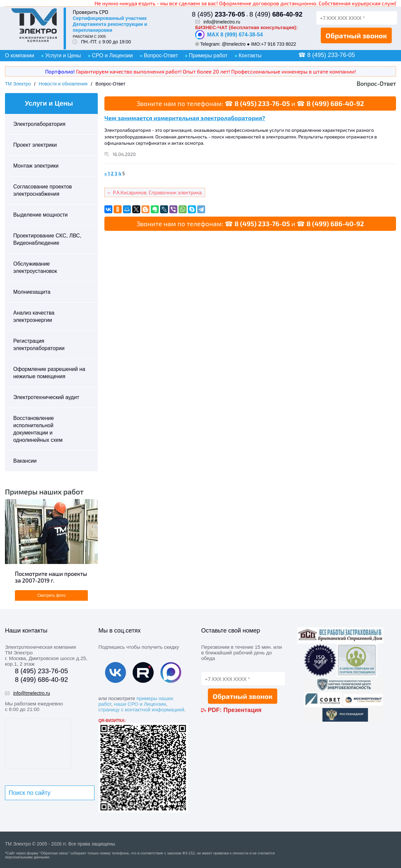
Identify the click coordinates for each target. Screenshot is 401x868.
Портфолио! (60, 71)
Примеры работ (208, 55)
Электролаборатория (39, 124)
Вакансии (25, 461)
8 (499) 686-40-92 (335, 103)
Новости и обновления (63, 84)
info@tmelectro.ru (222, 22)
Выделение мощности (40, 215)
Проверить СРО (90, 12)
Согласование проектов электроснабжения (43, 190)
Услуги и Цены (63, 55)
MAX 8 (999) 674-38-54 (229, 35)
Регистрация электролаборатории (39, 345)
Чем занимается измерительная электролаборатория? (185, 118)
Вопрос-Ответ (161, 55)
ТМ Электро (18, 84)
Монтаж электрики (36, 166)
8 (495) (218, 14)
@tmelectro (234, 44)
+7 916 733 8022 (279, 44)
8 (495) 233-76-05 (262, 103)
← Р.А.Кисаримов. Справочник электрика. (155, 192)
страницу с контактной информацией (141, 710)
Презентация (242, 710)
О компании (20, 55)
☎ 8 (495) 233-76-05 (327, 55)
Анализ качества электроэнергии (34, 316)
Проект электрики (35, 145)
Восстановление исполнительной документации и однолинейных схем (38, 429)
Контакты (250, 55)
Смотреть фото (51, 595)
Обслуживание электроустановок (35, 267)
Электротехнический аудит (46, 397)
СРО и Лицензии (112, 55)
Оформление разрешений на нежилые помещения (49, 373)
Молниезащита (32, 292)
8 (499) (276, 14)
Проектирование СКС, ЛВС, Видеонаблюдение (47, 239)
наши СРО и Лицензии (140, 704)
